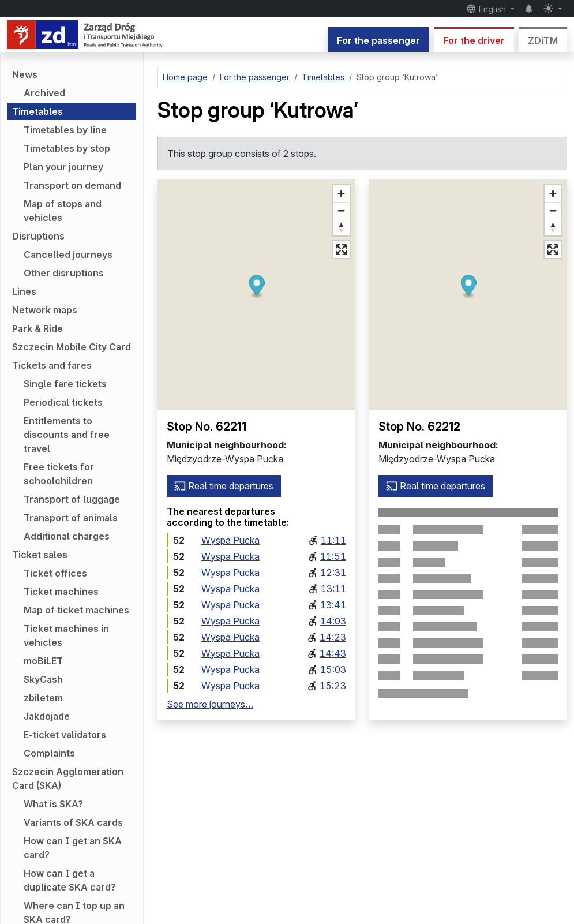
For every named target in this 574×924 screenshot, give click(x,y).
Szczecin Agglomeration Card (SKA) (68, 779)
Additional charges (67, 536)
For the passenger (378, 40)
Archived (44, 93)
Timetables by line (65, 130)
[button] (256, 287)
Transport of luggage (72, 499)
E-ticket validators (65, 735)
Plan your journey (63, 167)
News (25, 74)
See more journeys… (210, 704)
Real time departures (224, 486)
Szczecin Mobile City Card (72, 347)
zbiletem (43, 698)
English (487, 9)
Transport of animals (71, 518)
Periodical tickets (63, 402)
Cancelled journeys (68, 255)
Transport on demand (72, 185)
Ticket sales (40, 555)
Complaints (49, 753)
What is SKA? (53, 804)
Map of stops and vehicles (63, 211)
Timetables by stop (67, 148)
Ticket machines (61, 592)
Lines (24, 291)
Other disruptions (64, 273)
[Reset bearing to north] (341, 227)
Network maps (45, 310)
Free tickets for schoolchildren (59, 474)
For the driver (474, 40)
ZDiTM (543, 40)
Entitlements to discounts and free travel (67, 435)
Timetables (37, 111)
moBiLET (43, 661)
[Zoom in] (341, 194)
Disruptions (38, 236)
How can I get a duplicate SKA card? (70, 880)
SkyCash (43, 679)
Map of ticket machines (76, 610)
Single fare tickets (65, 384)
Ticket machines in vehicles (66, 635)
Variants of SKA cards (73, 822)
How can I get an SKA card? (73, 848)
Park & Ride (37, 328)
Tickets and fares (52, 365)
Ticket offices (55, 573)
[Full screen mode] (341, 250)
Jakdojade (47, 716)
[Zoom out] (341, 210)
